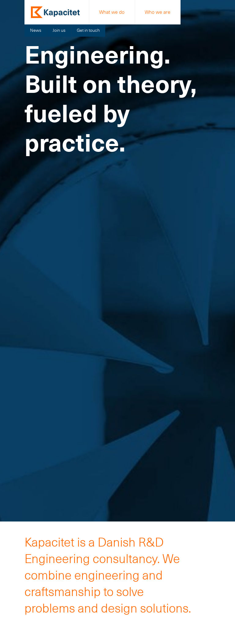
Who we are (158, 12)
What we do (112, 12)
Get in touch (88, 30)
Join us (59, 30)
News (36, 30)
